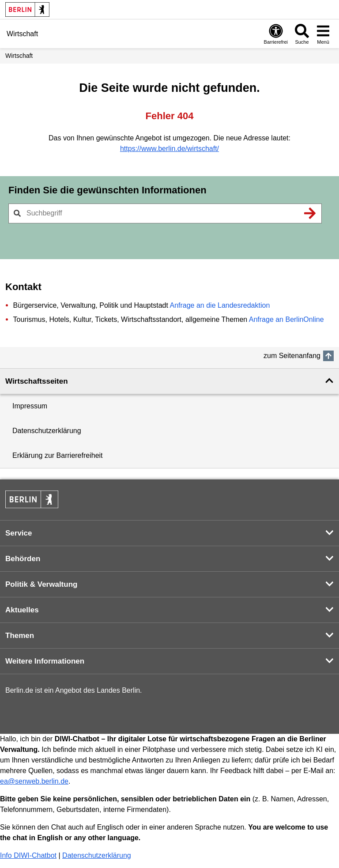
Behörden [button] (23, 559)
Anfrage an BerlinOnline (286, 319)
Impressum (30, 406)
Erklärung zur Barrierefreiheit (58, 455)
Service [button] (19, 533)
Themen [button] (20, 636)
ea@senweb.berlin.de (34, 781)
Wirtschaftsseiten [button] (37, 381)
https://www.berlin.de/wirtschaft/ (169, 149)
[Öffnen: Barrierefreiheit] (276, 34)
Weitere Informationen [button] (45, 661)
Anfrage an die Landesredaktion (220, 305)
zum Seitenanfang (292, 356)
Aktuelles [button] (22, 610)
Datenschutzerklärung (47, 431)
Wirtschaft (19, 56)
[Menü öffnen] (323, 34)
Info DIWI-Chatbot (28, 855)
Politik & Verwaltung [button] (41, 584)
